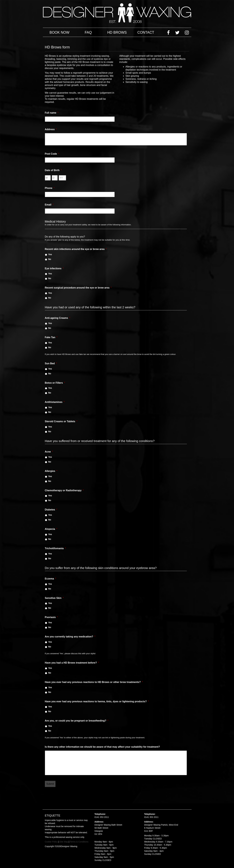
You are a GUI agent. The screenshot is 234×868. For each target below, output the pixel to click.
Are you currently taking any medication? (70, 637)
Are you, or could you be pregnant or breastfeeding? (77, 721)
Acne (49, 452)
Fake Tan (51, 337)
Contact (146, 32)
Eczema (51, 579)
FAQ (88, 32)
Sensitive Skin (54, 598)
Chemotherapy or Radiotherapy (64, 490)
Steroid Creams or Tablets (61, 421)
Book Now (60, 32)
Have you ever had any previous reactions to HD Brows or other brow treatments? (94, 682)
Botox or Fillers (55, 383)
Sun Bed (51, 363)
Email (49, 205)
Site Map (64, 842)
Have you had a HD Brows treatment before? (72, 663)
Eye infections (54, 268)
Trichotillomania (55, 548)
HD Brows (117, 32)
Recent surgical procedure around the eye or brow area (78, 288)
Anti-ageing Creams (58, 318)
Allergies (51, 471)
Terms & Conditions (79, 842)
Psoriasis (51, 617)
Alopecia (51, 529)
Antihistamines (55, 402)
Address (51, 129)
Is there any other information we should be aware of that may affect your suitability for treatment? (102, 747)
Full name (52, 113)
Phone (50, 188)
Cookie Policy (51, 842)
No (50, 259)
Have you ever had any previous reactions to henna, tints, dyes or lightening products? (97, 701)
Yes (50, 254)
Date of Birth (53, 170)
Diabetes (51, 510)
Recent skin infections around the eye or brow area (76, 249)
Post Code (52, 154)
